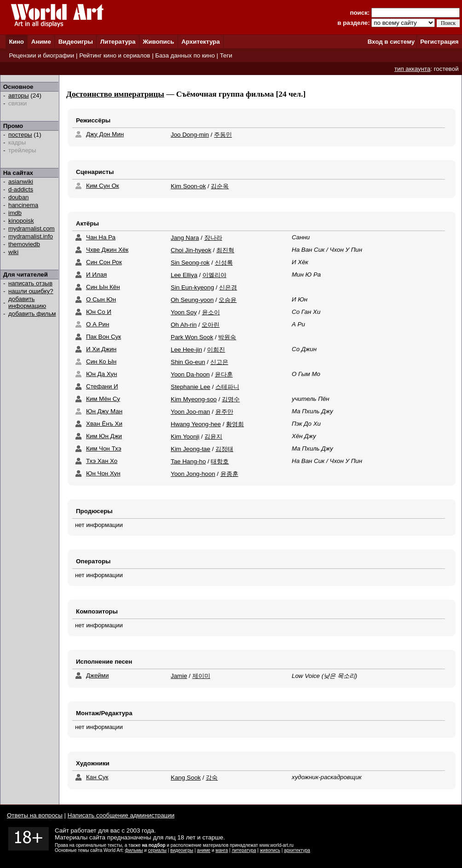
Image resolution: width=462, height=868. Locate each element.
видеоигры (182, 850)
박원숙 (227, 337)
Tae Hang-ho (188, 461)
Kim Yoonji (185, 437)
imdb (15, 213)
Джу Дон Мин (105, 134)
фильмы (134, 850)
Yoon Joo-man (190, 412)
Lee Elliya (184, 275)
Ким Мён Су (103, 399)
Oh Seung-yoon (192, 300)
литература (244, 850)
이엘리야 (214, 275)
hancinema (23, 205)
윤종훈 (229, 474)
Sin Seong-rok (190, 263)
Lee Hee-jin (186, 350)
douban (18, 197)
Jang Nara (185, 238)
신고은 (219, 362)
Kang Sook (186, 778)
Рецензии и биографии (41, 55)
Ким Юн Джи (104, 436)
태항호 (220, 461)
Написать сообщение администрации (121, 815)
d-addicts (21, 189)
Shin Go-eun (188, 362)
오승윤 (228, 300)
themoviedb (24, 244)
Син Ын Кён (103, 287)
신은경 (228, 287)
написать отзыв (30, 283)
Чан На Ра (101, 237)
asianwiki (21, 182)
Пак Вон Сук (104, 337)
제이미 (201, 676)
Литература (118, 42)
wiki (13, 252)
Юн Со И (99, 312)
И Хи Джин (101, 349)
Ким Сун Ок (103, 186)
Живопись (158, 42)
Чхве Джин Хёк (107, 250)
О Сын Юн (101, 299)
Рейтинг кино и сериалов (115, 55)
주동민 (223, 135)
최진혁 (225, 250)
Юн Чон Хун (103, 473)
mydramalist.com (32, 229)
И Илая (96, 275)
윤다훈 (224, 374)
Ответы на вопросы (35, 815)
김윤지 (213, 437)
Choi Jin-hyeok (191, 250)
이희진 (216, 350)
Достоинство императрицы (115, 94)
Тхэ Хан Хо (102, 461)
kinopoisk (21, 221)
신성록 (224, 263)
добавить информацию (27, 302)
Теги (226, 55)
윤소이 (211, 312)
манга (222, 850)
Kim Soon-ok (188, 186)
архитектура (297, 850)
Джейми (97, 675)
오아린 (211, 325)
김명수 (231, 399)
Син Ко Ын (101, 362)
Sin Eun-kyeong (192, 287)
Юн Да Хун (101, 374)
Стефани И (102, 386)
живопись (270, 850)
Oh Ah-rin (184, 325)
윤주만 (224, 412)
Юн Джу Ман (104, 411)
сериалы (157, 850)
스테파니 (227, 387)
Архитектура (200, 42)
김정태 (224, 449)
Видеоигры (76, 42)
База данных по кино (185, 55)
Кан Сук (97, 777)
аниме (204, 850)
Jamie (179, 676)
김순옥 (220, 186)
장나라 (213, 238)
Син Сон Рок (104, 262)
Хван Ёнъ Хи (104, 424)
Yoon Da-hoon (190, 374)
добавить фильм (32, 314)
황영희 (235, 424)
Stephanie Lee (191, 387)
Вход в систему (391, 42)
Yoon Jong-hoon (193, 474)
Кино (16, 42)
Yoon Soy (184, 312)
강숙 (212, 778)
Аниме (41, 42)
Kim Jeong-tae (191, 449)
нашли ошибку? (31, 291)
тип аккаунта (413, 69)
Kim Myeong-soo (194, 399)
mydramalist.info (31, 236)
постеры (20, 135)
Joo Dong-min (190, 135)
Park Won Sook (192, 337)
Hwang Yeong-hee (196, 424)
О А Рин (98, 324)
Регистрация (439, 42)
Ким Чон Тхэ (104, 448)
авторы (19, 95)
